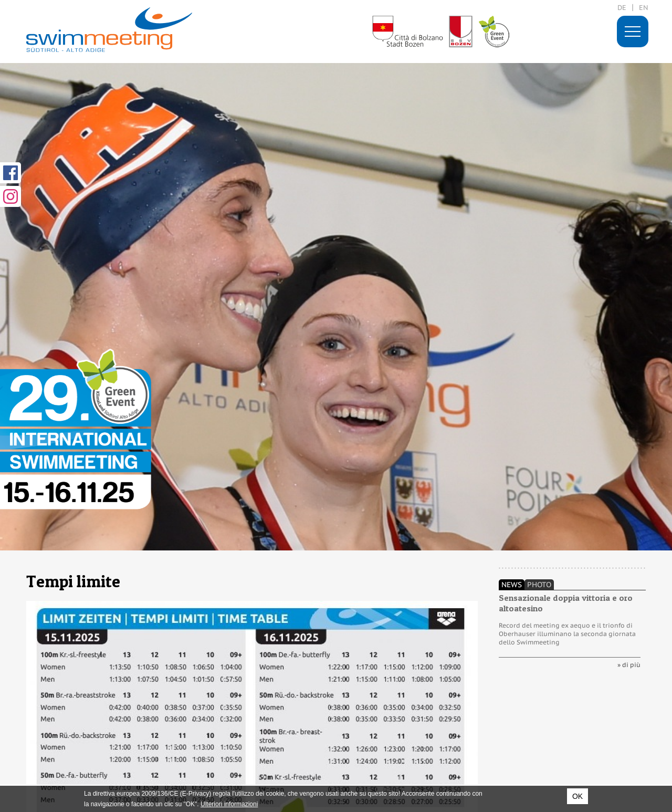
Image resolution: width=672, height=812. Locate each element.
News (512, 585)
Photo (539, 585)
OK (577, 796)
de (622, 8)
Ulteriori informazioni (229, 804)
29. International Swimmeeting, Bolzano (109, 30)
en (644, 8)
